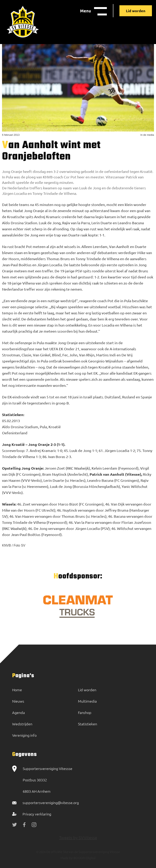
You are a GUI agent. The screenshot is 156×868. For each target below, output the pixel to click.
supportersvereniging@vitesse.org (51, 803)
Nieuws (18, 701)
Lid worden (136, 11)
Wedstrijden (22, 724)
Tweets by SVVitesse (78, 837)
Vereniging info (24, 735)
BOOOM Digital (84, 858)
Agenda (18, 712)
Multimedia (87, 701)
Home (17, 690)
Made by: (67, 858)
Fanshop (85, 712)
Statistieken (88, 724)
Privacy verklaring (37, 814)
